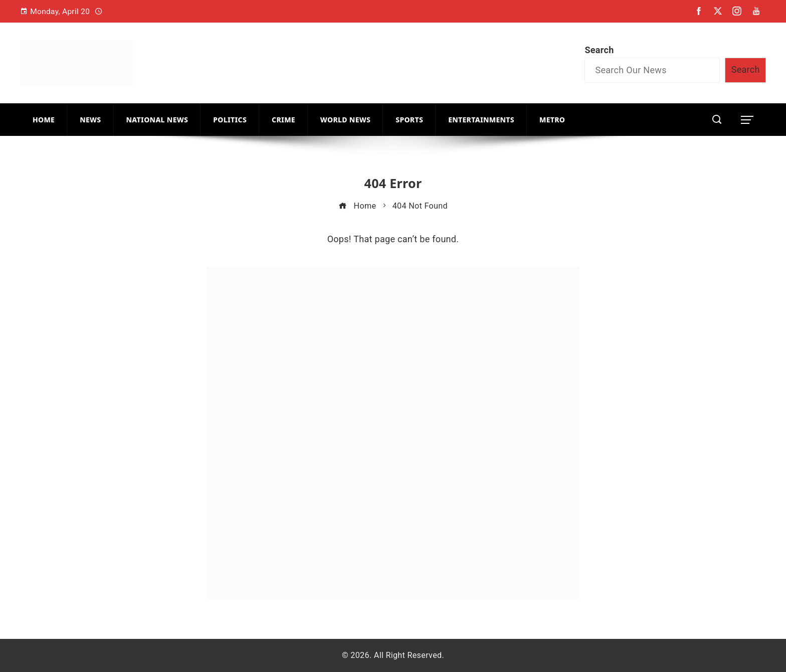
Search (599, 50)
